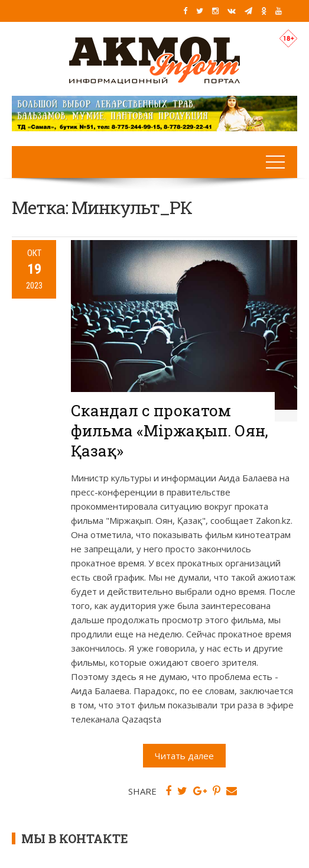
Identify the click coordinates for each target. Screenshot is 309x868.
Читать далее (184, 756)
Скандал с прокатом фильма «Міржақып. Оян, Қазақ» (170, 430)
